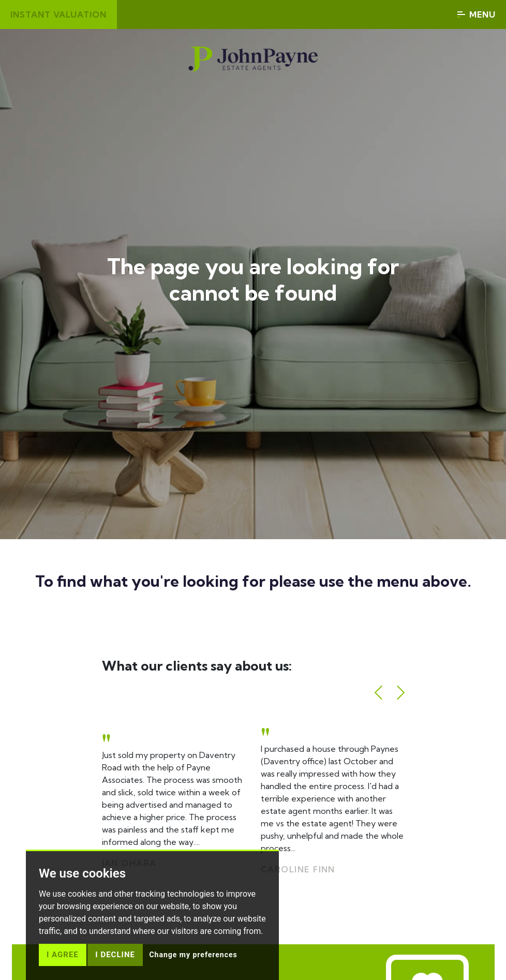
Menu (477, 14)
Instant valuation (58, 14)
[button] (378, 693)
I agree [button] (63, 955)
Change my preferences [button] (193, 955)
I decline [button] (115, 955)
